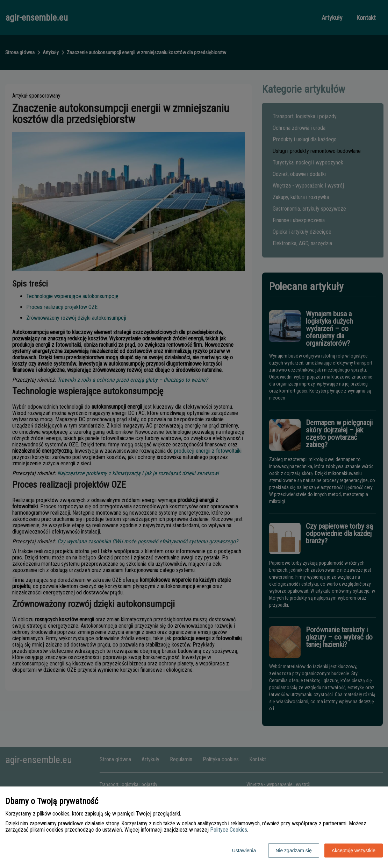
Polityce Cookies (229, 830)
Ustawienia (244, 851)
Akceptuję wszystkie (354, 851)
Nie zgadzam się (294, 851)
